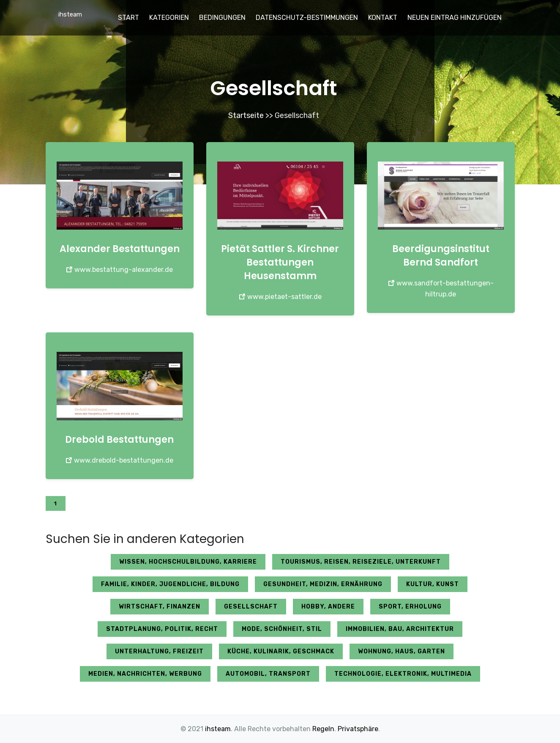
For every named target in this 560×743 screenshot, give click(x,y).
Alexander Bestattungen (120, 249)
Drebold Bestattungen (119, 440)
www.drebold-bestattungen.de (119, 460)
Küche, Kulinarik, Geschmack (281, 651)
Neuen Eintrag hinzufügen (455, 18)
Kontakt (383, 18)
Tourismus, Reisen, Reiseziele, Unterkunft (361, 562)
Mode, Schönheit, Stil (282, 629)
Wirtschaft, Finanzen (160, 607)
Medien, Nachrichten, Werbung (145, 674)
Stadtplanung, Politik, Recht (162, 629)
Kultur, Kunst (433, 584)
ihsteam (70, 14)
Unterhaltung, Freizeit (159, 651)
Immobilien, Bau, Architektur (400, 629)
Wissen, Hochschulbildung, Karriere (188, 562)
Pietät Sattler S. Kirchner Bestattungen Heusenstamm (280, 262)
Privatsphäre (358, 729)
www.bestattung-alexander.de (119, 270)
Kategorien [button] (169, 18)
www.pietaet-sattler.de (280, 297)
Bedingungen (222, 18)
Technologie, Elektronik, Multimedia (403, 674)
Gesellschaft (251, 607)
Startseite (246, 115)
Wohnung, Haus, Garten (402, 651)
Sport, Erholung (410, 607)
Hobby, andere (328, 607)
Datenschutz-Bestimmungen (307, 18)
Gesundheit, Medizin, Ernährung (323, 584)
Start (128, 18)
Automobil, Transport (268, 674)
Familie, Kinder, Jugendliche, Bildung (170, 584)
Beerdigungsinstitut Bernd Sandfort (441, 256)
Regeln (323, 729)
